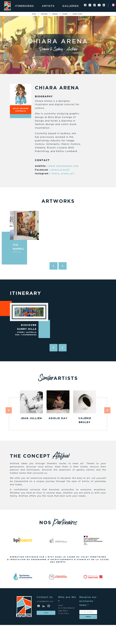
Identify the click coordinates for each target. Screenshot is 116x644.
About (61, 605)
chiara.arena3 (60, 170)
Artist (34, 14)
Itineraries (25, 6)
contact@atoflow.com (45, 601)
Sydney (55, 14)
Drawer (65, 14)
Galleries (71, 6)
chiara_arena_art (63, 173)
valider (88, 617)
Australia (44, 14)
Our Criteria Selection (66, 608)
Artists (48, 6)
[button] (9, 410)
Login (46, 613)
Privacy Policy (64, 613)
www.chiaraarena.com (63, 166)
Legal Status (63, 611)
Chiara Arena (77, 14)
